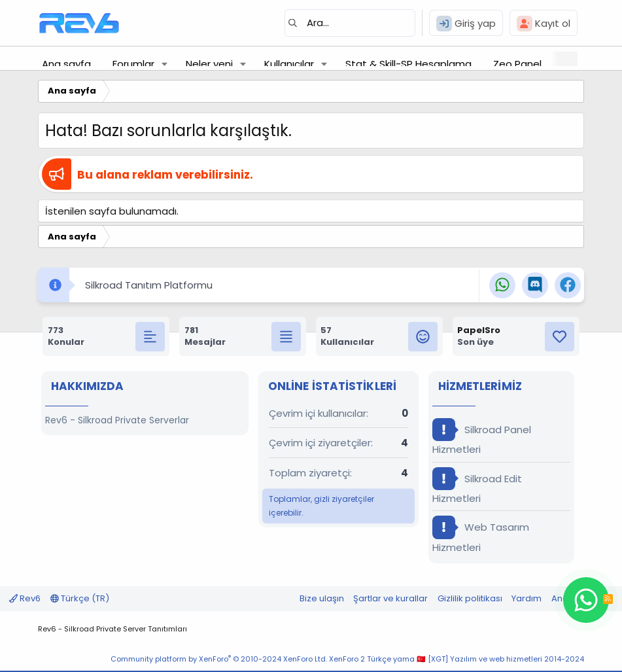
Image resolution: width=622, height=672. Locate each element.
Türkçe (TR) (80, 598)
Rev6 (25, 598)
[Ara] (350, 23)
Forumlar (133, 64)
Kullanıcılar (289, 64)
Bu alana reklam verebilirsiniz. (165, 175)
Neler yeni (209, 64)
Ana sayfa (66, 64)
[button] (165, 64)
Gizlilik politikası (470, 598)
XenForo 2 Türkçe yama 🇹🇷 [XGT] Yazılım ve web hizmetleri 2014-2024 (457, 659)
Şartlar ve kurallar (390, 598)
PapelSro (479, 330)
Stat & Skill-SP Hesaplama (408, 64)
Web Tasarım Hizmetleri (481, 535)
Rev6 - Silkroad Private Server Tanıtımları (112, 629)
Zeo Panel (517, 64)
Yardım (527, 598)
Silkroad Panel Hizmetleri (482, 437)
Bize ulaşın (322, 598)
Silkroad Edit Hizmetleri (477, 486)
